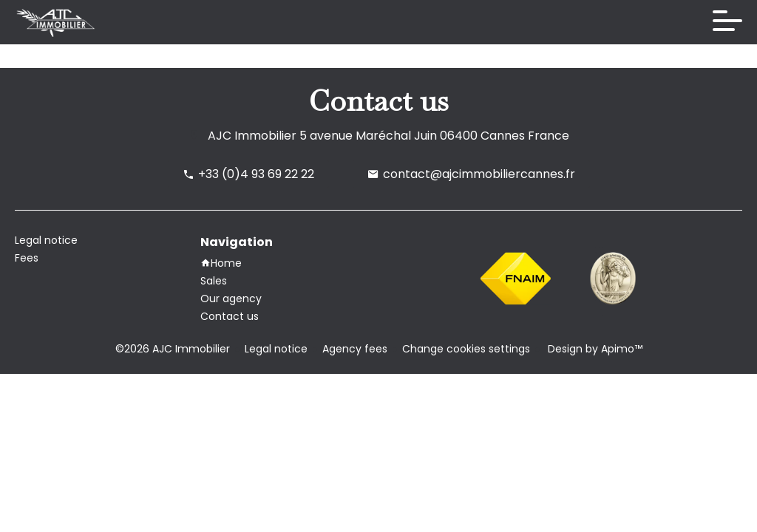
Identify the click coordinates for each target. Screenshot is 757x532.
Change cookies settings (466, 349)
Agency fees (355, 349)
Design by (594, 349)
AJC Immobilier (252, 136)
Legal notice (276, 349)
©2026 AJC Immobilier (173, 349)
